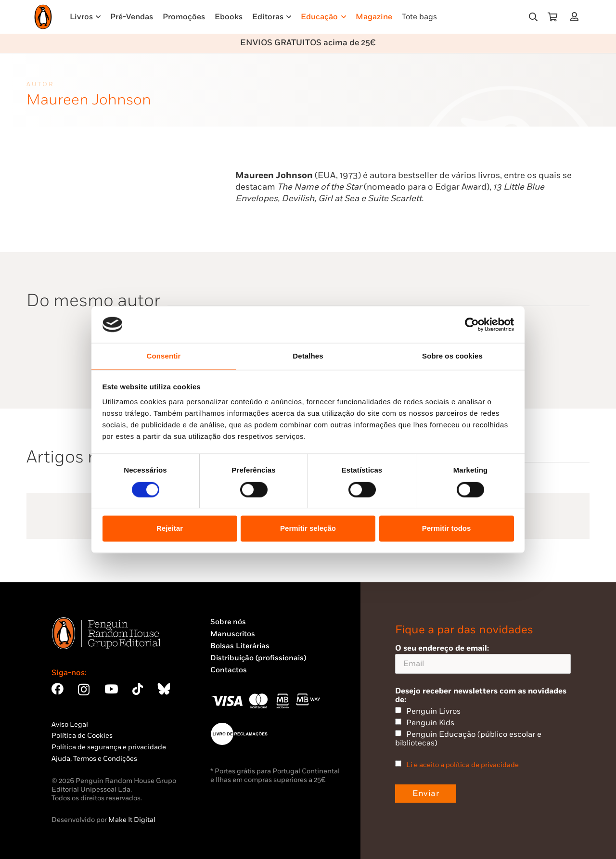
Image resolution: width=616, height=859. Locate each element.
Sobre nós (228, 622)
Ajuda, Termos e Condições (94, 759)
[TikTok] (138, 689)
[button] (533, 17)
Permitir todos (447, 529)
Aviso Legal (70, 724)
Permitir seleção (308, 529)
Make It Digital (132, 820)
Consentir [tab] (164, 356)
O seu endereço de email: (483, 659)
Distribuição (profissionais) (258, 658)
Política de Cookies (82, 736)
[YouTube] (111, 689)
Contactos (229, 670)
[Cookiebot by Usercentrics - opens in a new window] (472, 324)
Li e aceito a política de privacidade (462, 765)
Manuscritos (233, 634)
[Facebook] (58, 689)
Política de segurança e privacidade (109, 747)
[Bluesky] (164, 689)
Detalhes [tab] (308, 356)
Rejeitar (170, 529)
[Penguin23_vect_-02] (239, 734)
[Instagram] (84, 690)
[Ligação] (576, 17)
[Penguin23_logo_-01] (43, 17)
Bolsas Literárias (240, 646)
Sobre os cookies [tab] (452, 356)
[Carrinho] (552, 17)
